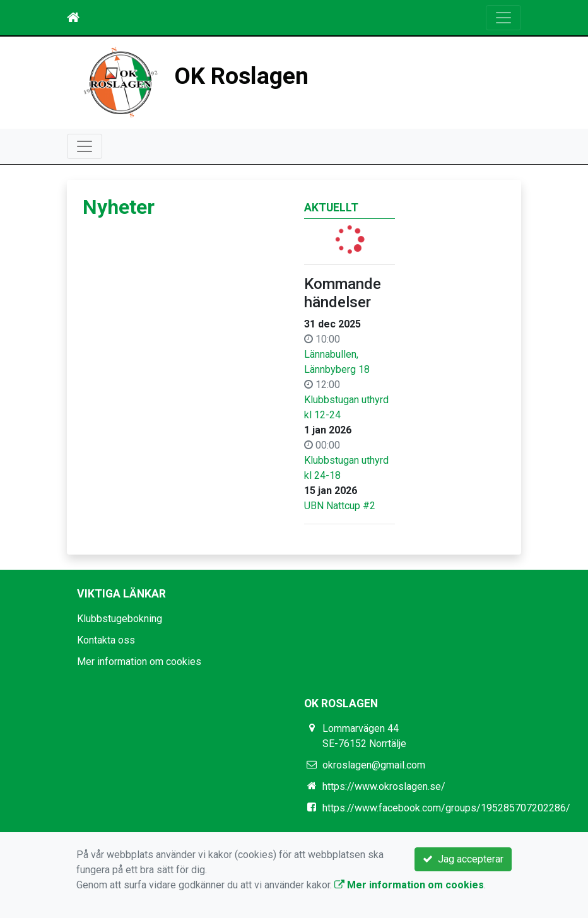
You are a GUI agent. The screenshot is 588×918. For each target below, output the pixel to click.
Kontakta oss (106, 640)
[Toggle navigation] (503, 18)
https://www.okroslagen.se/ (384, 786)
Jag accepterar (463, 859)
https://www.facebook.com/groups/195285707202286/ (446, 808)
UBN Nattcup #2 (340, 506)
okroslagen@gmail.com (374, 765)
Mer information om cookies (139, 662)
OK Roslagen (241, 76)
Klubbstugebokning (120, 619)
